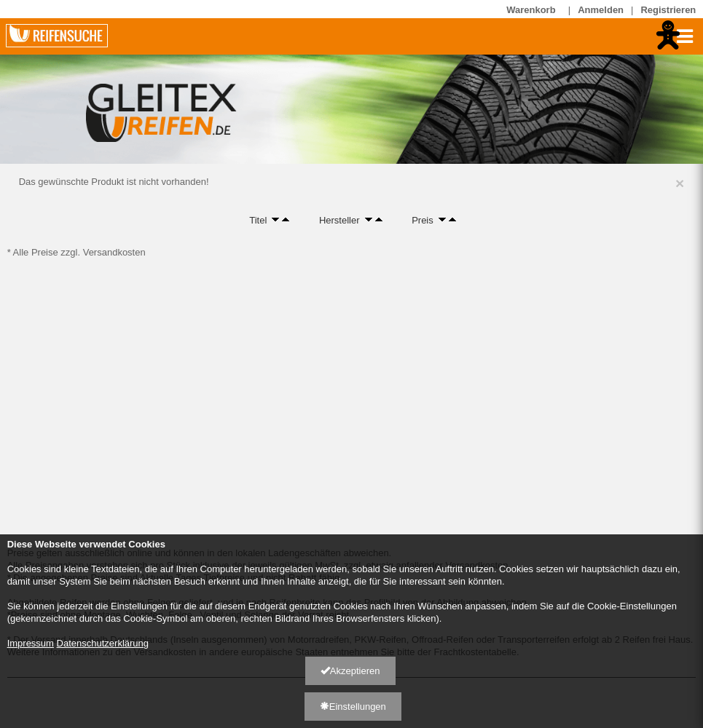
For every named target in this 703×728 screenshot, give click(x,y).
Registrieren (668, 10)
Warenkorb (534, 9)
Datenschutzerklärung (103, 643)
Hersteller (339, 220)
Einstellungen (353, 707)
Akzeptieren (350, 671)
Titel (258, 220)
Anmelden (601, 10)
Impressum (31, 643)
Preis (423, 220)
